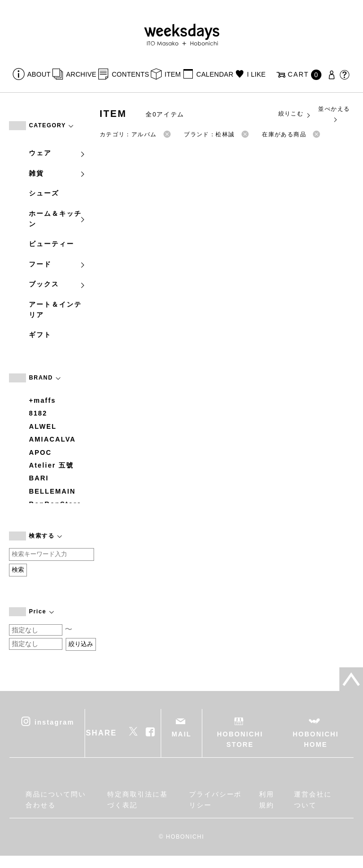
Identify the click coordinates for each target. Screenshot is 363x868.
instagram (54, 722)
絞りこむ (295, 114)
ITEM (173, 74)
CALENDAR (215, 74)
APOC (40, 452)
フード (57, 264)
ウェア (57, 153)
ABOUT (39, 74)
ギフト (40, 335)
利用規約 (267, 799)
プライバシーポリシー (215, 799)
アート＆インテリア (55, 310)
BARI (39, 478)
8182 (38, 413)
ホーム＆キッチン (57, 219)
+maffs (42, 400)
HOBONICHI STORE (240, 739)
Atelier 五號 (51, 465)
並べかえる (334, 114)
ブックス (57, 284)
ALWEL (43, 426)
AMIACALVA (52, 439)
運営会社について (313, 799)
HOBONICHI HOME (315, 739)
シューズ (44, 193)
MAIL (181, 734)
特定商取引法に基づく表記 (137, 799)
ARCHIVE (81, 74)
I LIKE (256, 74)
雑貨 (57, 173)
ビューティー (52, 244)
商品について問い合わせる (56, 799)
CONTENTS (130, 74)
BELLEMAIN (52, 491)
